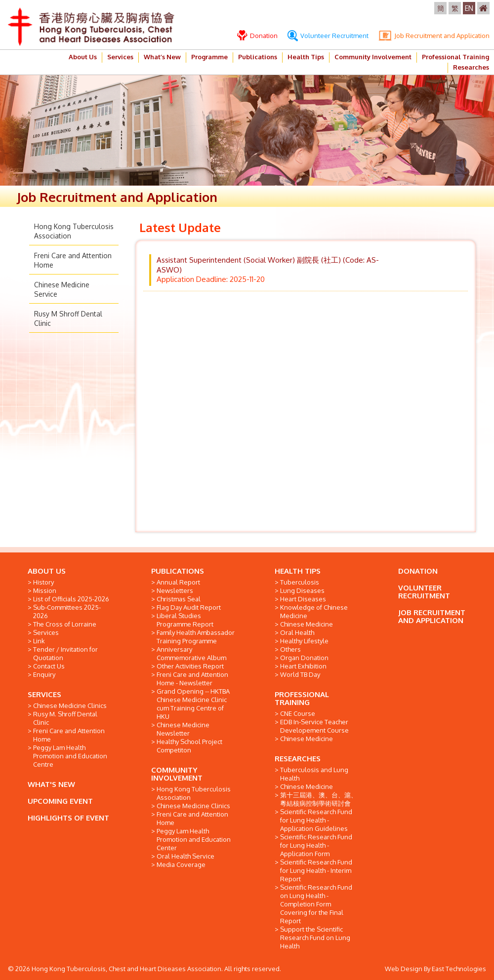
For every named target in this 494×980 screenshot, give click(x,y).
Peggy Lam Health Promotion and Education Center (194, 839)
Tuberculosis (300, 582)
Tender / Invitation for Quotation (65, 653)
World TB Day (300, 674)
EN (469, 8)
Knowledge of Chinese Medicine (314, 611)
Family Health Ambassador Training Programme (196, 637)
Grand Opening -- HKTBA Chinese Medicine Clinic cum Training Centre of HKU (193, 704)
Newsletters (175, 590)
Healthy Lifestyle (304, 641)
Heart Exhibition (303, 666)
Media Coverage (181, 864)
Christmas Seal (179, 599)
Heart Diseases (303, 599)
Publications (258, 57)
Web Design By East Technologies (435, 969)
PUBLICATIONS (178, 571)
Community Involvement (373, 57)
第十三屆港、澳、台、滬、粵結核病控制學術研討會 (319, 799)
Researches (471, 67)
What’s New (162, 57)
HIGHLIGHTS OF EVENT (68, 818)
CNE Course (298, 713)
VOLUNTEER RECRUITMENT (424, 592)
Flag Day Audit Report (189, 607)
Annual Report (178, 582)
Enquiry (44, 674)
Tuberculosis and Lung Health (314, 774)
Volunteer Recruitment (328, 36)
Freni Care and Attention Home (69, 735)
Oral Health (297, 632)
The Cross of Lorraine (65, 624)
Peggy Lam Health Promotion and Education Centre (70, 756)
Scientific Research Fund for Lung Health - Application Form (316, 845)
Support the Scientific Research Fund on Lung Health (315, 938)
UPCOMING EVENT (60, 801)
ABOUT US (47, 571)
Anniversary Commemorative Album (191, 653)
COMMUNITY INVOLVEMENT (177, 774)
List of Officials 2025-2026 (71, 599)
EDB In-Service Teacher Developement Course (314, 726)
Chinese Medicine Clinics (70, 706)
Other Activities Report (190, 666)
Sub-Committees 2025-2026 (67, 611)
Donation (257, 36)
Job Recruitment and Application (434, 36)
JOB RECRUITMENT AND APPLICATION (432, 616)
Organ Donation (304, 658)
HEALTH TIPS (298, 571)
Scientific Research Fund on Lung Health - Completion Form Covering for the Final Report (316, 904)
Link (39, 641)
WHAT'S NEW (51, 784)
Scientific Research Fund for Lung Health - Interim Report (316, 870)
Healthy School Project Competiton (189, 746)
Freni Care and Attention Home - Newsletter (192, 679)
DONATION (418, 571)
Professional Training (455, 57)
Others (290, 649)
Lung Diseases (302, 590)
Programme (209, 57)
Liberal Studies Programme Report (185, 620)
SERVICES (44, 694)
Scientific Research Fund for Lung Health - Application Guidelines (316, 820)
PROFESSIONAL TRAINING (302, 698)
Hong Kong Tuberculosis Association (194, 793)
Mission (45, 590)
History (43, 582)
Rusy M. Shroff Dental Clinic (65, 718)
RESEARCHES (298, 759)
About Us (83, 57)
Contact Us (49, 666)
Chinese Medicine (307, 624)
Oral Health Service (185, 856)
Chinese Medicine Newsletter (183, 729)
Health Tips (306, 57)
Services (120, 57)
